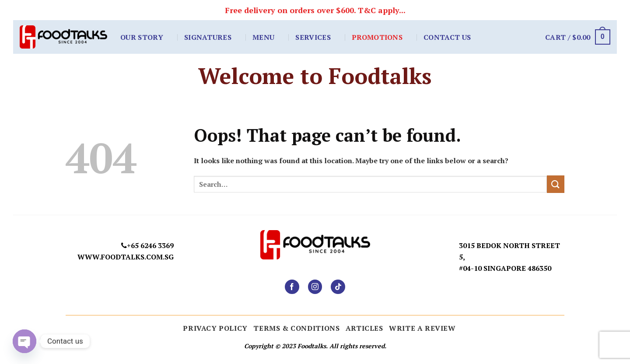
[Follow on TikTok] (338, 287)
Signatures (208, 37)
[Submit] (556, 184)
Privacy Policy (215, 328)
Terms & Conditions (296, 328)
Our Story (142, 37)
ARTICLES (364, 328)
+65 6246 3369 (150, 245)
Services (313, 37)
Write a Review (422, 328)
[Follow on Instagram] (315, 287)
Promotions (377, 37)
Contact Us (447, 37)
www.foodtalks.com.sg (126, 257)
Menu (263, 37)
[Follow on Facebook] (292, 287)
